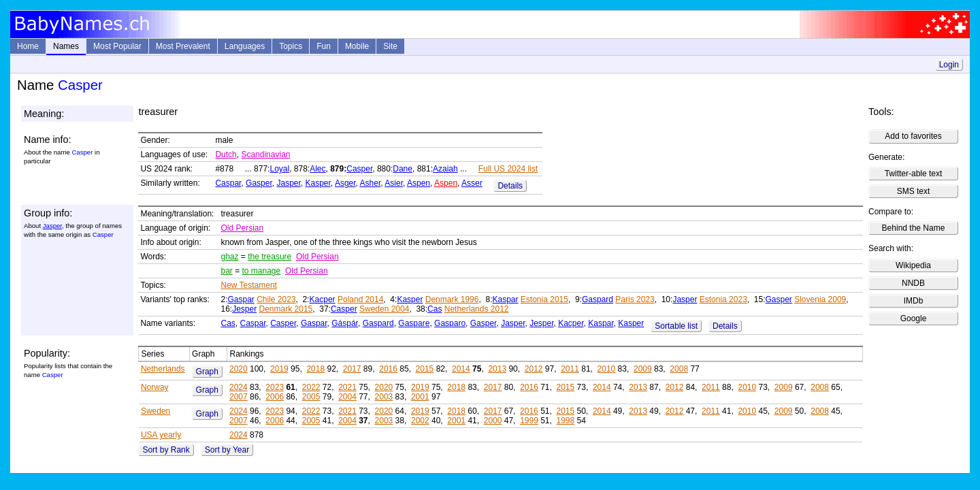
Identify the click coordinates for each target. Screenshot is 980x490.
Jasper (288, 183)
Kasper (318, 183)
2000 (493, 421)
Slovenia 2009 (820, 299)
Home (28, 46)
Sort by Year (227, 450)
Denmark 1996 (452, 299)
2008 (679, 369)
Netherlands (163, 369)
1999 (529, 421)
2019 (279, 369)
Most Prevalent (183, 46)
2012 (534, 369)
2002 (420, 421)
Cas (435, 309)
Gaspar (241, 299)
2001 (420, 397)
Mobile (357, 46)
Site (390, 46)
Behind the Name (914, 228)
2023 (275, 387)
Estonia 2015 (544, 299)
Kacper (323, 299)
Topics (291, 46)
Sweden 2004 (384, 309)
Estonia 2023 (723, 299)
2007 (239, 397)
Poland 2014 (360, 299)
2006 (275, 397)
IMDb (914, 301)
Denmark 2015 (286, 309)
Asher (371, 183)
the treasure (269, 257)
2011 (570, 369)
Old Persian (242, 228)
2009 (643, 369)
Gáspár (345, 323)
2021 (347, 387)
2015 (425, 369)
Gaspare (414, 323)
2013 (497, 369)
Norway (155, 387)
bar (226, 271)
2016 (388, 369)
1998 (566, 421)
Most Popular (117, 46)
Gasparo (450, 323)
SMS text (914, 191)
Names (66, 46)
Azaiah (445, 169)
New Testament (248, 285)
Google (914, 318)
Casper (359, 169)
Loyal (279, 169)
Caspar (228, 183)
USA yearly (161, 435)
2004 (347, 397)
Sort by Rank (166, 450)
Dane (403, 169)
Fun (324, 46)
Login (949, 65)
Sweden (156, 411)
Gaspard (598, 299)
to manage (262, 271)
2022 (311, 387)
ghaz (229, 257)
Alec (317, 169)
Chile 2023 (276, 299)
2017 (352, 369)
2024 (239, 387)
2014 (461, 369)
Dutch (226, 154)
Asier (394, 183)
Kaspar (505, 299)
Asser (472, 183)
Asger (345, 183)
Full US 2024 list (508, 169)
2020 (239, 369)
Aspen (419, 183)
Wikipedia (913, 265)
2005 (311, 397)
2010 (607, 369)
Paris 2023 (635, 299)
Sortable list (676, 326)
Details (510, 186)
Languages (245, 46)
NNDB (913, 283)
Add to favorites (913, 136)
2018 (315, 369)
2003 (384, 397)
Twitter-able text (914, 174)
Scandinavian (265, 154)
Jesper (244, 309)
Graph (207, 372)
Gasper (259, 183)
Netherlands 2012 (477, 309)
